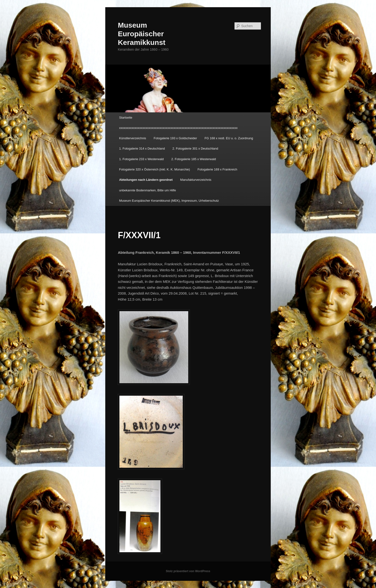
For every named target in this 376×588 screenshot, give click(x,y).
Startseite (126, 118)
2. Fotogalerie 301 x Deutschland (195, 149)
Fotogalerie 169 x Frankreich (217, 169)
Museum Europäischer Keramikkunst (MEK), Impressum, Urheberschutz (169, 201)
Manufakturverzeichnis (196, 180)
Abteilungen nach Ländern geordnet (146, 180)
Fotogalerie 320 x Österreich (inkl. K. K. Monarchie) (155, 169)
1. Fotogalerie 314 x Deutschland (142, 149)
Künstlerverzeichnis (133, 138)
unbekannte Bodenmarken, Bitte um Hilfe (148, 190)
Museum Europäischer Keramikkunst (141, 34)
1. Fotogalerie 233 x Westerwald (141, 159)
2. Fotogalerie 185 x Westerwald (194, 159)
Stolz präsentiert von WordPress (188, 571)
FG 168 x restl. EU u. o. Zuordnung (229, 138)
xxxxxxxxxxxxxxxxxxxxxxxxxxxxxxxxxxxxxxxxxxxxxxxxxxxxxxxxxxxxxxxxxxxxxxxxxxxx (178, 128)
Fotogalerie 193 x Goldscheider (175, 138)
